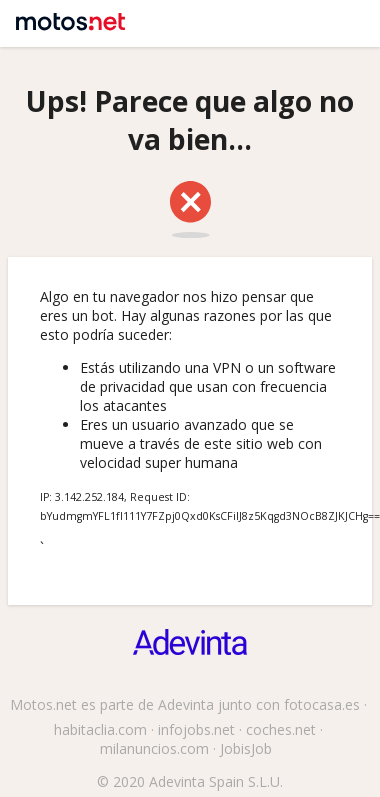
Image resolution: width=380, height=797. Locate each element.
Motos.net (67, 15)
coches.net (281, 729)
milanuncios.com (154, 748)
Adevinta (186, 704)
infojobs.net (196, 729)
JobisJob (246, 748)
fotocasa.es (322, 704)
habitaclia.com (100, 729)
